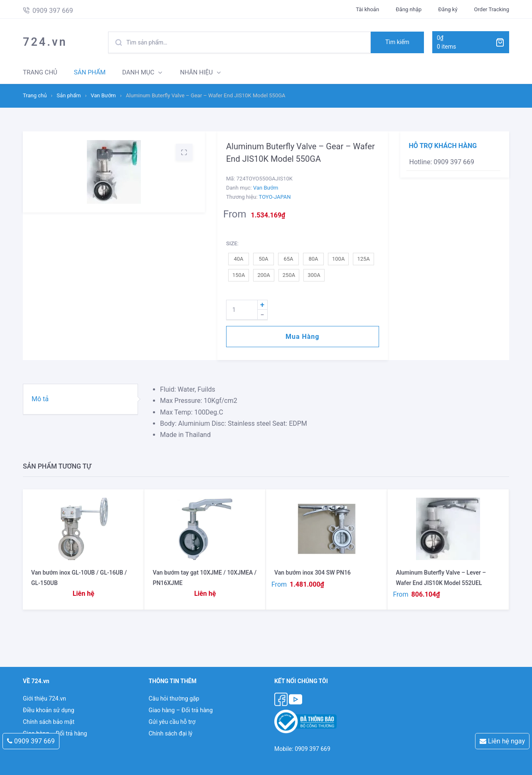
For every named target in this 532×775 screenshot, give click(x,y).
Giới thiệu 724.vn (44, 698)
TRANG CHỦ (40, 72)
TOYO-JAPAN (275, 197)
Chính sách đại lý (170, 733)
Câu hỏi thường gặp (174, 698)
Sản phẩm (69, 95)
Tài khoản (367, 9)
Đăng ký (448, 9)
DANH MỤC (138, 72)
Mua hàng (302, 337)
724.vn (45, 42)
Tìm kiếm (397, 42)
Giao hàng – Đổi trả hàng (180, 710)
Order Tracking (492, 9)
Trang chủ (35, 95)
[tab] (80, 399)
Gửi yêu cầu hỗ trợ (172, 722)
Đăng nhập (409, 9)
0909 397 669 (31, 741)
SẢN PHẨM (90, 72)
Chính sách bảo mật (49, 722)
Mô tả (40, 399)
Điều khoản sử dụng (49, 710)
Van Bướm (103, 95)
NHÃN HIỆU (196, 72)
